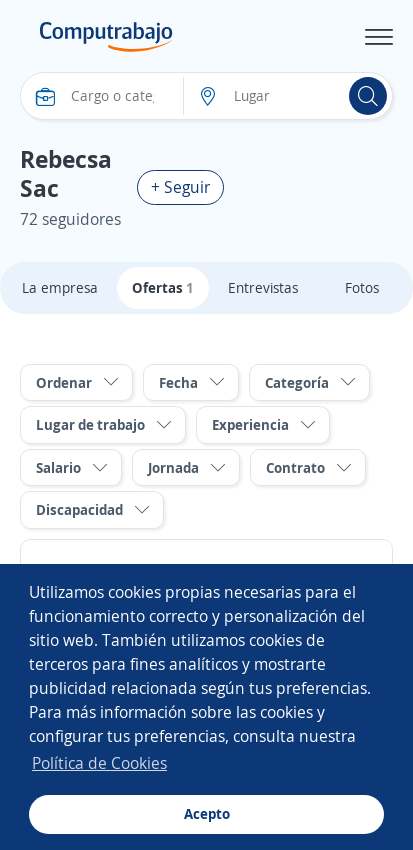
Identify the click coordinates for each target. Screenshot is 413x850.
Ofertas (163, 287)
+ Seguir (180, 187)
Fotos (362, 287)
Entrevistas (263, 287)
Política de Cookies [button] (99, 763)
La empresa (60, 287)
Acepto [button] (207, 813)
